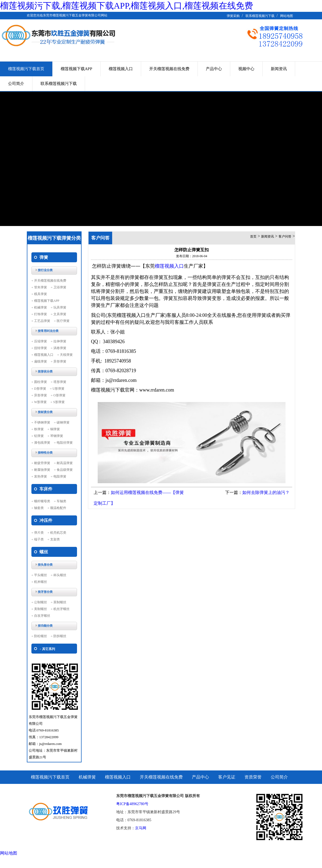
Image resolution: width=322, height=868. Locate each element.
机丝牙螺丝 (61, 609)
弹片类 (39, 533)
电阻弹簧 (60, 476)
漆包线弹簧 (42, 443)
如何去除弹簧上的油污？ (266, 492)
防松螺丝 (41, 636)
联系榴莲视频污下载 (260, 16)
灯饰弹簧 (41, 314)
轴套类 (39, 508)
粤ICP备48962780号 (132, 804)
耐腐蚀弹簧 (42, 470)
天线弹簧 (66, 355)
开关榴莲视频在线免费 (169, 69)
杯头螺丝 (60, 575)
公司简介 (16, 84)
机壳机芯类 (58, 533)
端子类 (39, 539)
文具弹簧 (60, 314)
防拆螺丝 (60, 636)
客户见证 (227, 777)
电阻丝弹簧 (65, 443)
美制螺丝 (41, 609)
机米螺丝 (41, 582)
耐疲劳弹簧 (42, 463)
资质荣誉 (253, 777)
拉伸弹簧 (60, 341)
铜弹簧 (55, 429)
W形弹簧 (40, 402)
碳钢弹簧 (63, 422)
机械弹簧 (41, 307)
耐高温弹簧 (65, 463)
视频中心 (246, 69)
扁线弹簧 (41, 361)
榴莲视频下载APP (76, 69)
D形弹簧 (40, 389)
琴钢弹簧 (57, 436)
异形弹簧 (60, 361)
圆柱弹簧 (41, 382)
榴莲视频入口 (121, 69)
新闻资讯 (279, 69)
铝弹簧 (39, 436)
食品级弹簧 (65, 470)
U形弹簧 (59, 389)
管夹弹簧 (41, 287)
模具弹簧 (41, 294)
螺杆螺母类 (42, 501)
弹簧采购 (233, 16)
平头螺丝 (41, 575)
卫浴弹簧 (60, 287)
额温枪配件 (58, 508)
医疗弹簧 (63, 321)
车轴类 (61, 501)
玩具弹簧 (60, 307)
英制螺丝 (60, 602)
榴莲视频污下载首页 (26, 69)
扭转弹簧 (41, 348)
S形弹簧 (59, 402)
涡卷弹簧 (60, 348)
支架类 (55, 539)
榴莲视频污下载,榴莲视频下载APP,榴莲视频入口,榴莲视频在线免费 (127, 6)
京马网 (141, 828)
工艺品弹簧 (42, 321)
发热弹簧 (41, 476)
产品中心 (214, 69)
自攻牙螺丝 (42, 616)
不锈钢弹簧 (42, 422)
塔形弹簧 (60, 382)
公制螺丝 (41, 602)
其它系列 (49, 649)
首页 (253, 236)
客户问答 (285, 236)
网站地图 (287, 16)
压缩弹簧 (41, 341)
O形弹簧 (59, 395)
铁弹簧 (39, 429)
